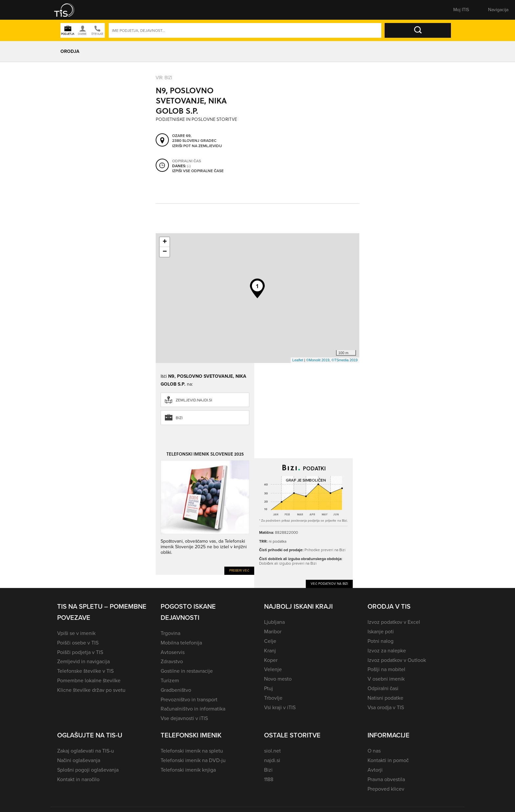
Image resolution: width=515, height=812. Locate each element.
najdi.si (272, 760)
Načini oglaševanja (79, 760)
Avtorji (375, 770)
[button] (69, 10)
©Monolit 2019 (318, 360)
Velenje (273, 669)
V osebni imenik (386, 679)
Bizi (179, 418)
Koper (271, 660)
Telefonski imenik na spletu (192, 751)
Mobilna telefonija (181, 643)
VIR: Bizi (164, 78)
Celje (270, 641)
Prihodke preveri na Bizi (325, 550)
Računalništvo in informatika (193, 709)
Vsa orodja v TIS (386, 707)
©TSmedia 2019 (345, 360)
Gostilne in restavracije (187, 671)
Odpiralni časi (383, 688)
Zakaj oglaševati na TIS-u (86, 751)
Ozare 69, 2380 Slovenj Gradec (194, 138)
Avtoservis (173, 652)
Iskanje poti (381, 632)
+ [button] (165, 242)
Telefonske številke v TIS (85, 671)
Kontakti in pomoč (388, 760)
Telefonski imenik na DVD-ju (193, 760)
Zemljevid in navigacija (83, 661)
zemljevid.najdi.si (194, 400)
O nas (374, 751)
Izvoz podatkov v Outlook (397, 660)
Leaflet (298, 360)
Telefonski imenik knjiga (188, 770)
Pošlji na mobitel (386, 669)
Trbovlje (273, 698)
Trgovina (170, 633)
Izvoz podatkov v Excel (394, 622)
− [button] (165, 252)
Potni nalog (381, 641)
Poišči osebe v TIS (78, 643)
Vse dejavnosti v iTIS (184, 718)
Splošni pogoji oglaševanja (88, 770)
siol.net (272, 751)
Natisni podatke (385, 698)
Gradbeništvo (176, 690)
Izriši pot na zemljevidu (197, 146)
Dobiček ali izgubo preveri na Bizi (288, 563)
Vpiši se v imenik (76, 633)
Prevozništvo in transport (189, 699)
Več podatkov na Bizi (329, 584)
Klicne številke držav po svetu (91, 690)
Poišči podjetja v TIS (80, 652)
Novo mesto (278, 679)
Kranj (270, 651)
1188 (269, 779)
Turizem (170, 680)
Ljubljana (274, 622)
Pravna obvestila (386, 779)
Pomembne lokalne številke (89, 680)
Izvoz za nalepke (387, 651)
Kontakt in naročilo (78, 779)
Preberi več (239, 570)
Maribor (273, 632)
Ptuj (269, 688)
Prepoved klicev (386, 789)
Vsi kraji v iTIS (280, 707)
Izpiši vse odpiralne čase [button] (198, 171)
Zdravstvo (172, 661)
